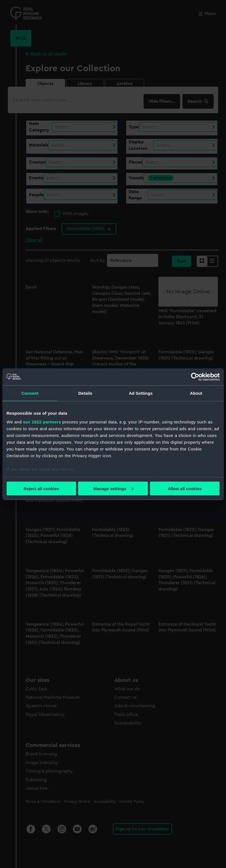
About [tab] (196, 393)
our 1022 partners (42, 422)
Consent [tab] (30, 393)
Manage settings (113, 488)
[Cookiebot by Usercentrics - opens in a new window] (195, 377)
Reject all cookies (41, 488)
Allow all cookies (185, 488)
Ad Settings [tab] (141, 393)
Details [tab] (85, 393)
